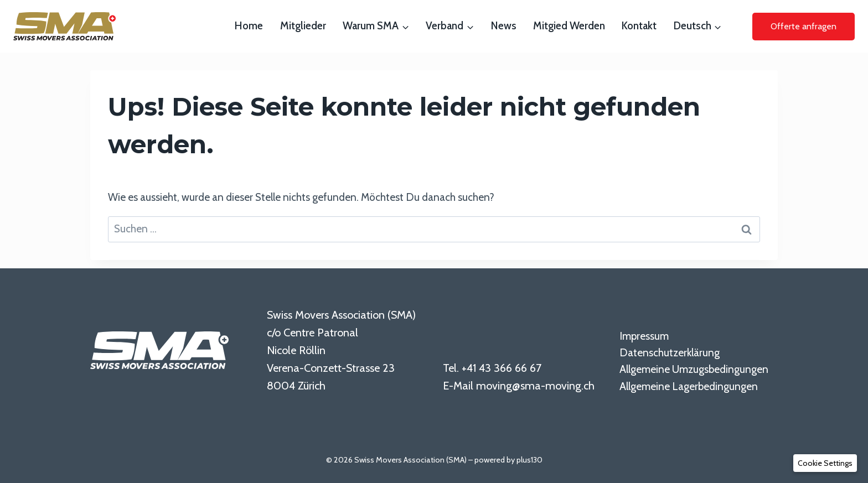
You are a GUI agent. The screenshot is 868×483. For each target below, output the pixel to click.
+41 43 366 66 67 (502, 368)
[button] (825, 463)
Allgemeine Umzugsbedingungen (694, 369)
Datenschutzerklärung (670, 353)
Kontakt (639, 26)
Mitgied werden (569, 26)
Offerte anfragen (804, 26)
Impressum (644, 336)
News (504, 26)
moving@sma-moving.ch (535, 386)
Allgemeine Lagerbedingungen (689, 386)
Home (249, 26)
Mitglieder (303, 26)
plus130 (529, 460)
